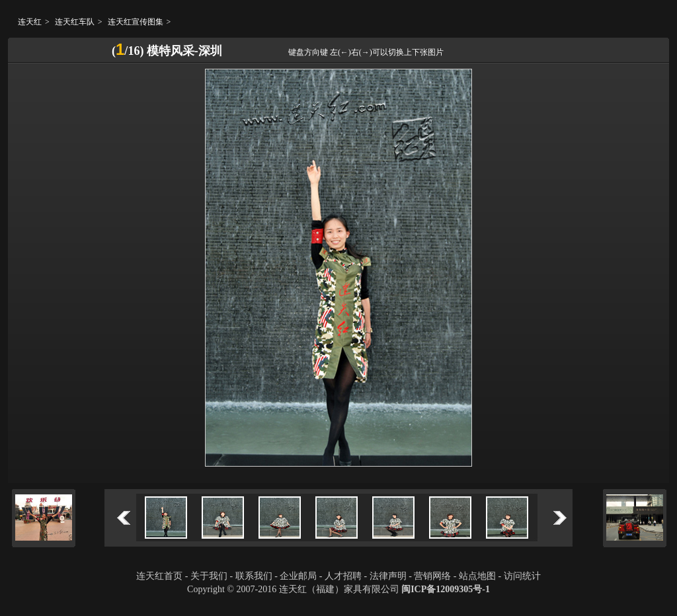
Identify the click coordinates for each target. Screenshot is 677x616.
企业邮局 (298, 576)
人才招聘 (343, 576)
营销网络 (432, 576)
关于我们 (209, 576)
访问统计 (522, 576)
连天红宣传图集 (136, 22)
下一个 (560, 518)
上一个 (124, 518)
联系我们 (254, 576)
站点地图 (477, 576)
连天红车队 (75, 22)
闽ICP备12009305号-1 (446, 589)
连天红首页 (159, 576)
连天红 (30, 22)
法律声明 (388, 576)
